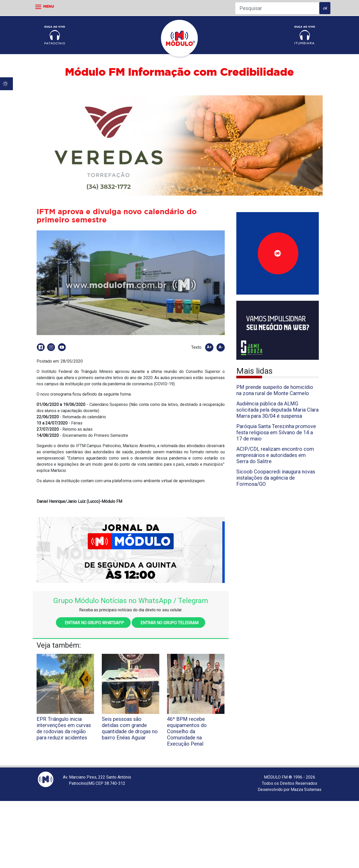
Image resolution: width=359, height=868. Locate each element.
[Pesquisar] (277, 8)
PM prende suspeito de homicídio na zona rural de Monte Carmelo (275, 390)
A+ (209, 347)
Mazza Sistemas (306, 790)
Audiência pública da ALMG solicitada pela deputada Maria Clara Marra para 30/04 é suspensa (277, 410)
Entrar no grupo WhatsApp (93, 623)
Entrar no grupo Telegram (168, 623)
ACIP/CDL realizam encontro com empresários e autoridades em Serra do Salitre (275, 455)
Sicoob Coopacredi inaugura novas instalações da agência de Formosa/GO (276, 478)
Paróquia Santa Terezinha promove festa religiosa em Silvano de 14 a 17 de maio (276, 432)
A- (221, 347)
